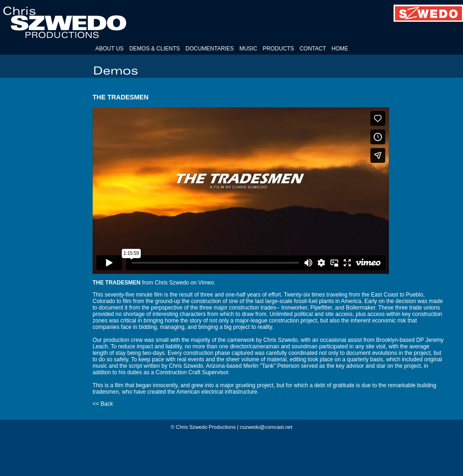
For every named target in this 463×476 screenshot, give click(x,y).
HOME (340, 49)
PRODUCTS (278, 49)
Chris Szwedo (172, 283)
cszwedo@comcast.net (266, 427)
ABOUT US (109, 49)
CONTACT (313, 49)
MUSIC (248, 49)
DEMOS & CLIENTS (154, 49)
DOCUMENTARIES (209, 49)
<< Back (103, 404)
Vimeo (206, 283)
